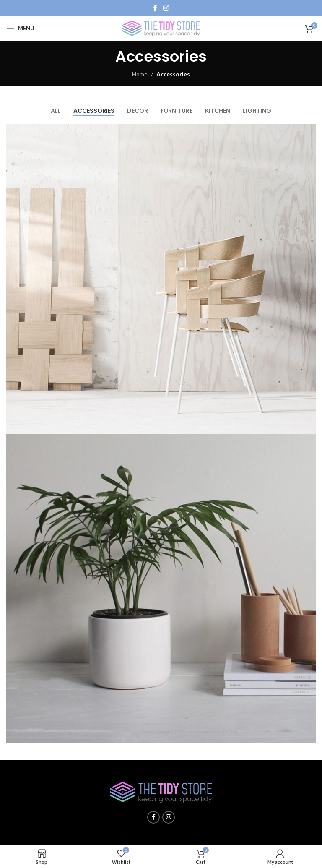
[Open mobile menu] (20, 29)
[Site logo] (161, 27)
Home (140, 74)
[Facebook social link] (155, 8)
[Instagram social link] (166, 8)
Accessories (173, 74)
